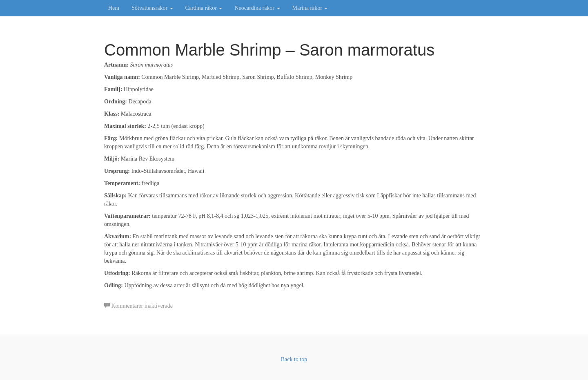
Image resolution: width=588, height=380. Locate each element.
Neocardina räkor (257, 8)
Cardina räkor (204, 8)
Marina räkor (310, 8)
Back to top (294, 359)
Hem (114, 8)
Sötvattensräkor (152, 8)
